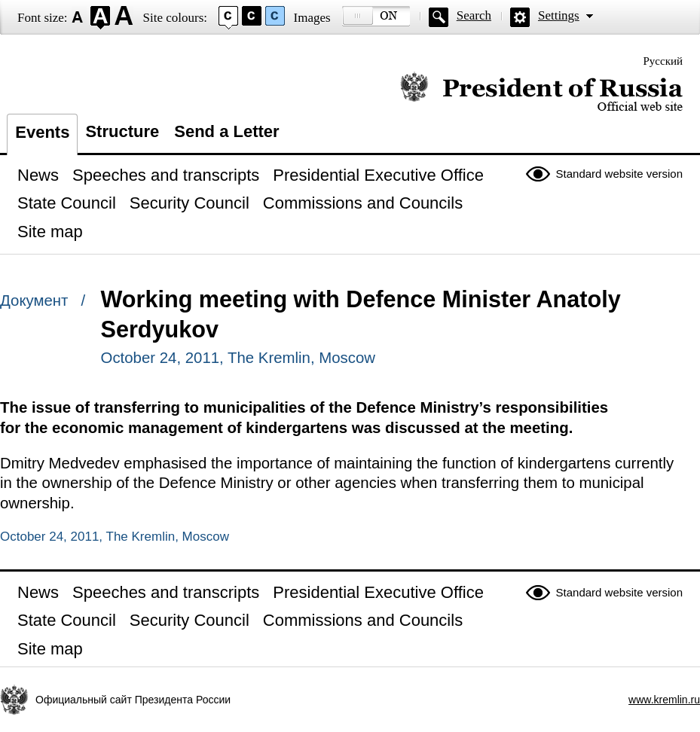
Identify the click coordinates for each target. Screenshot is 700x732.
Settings (559, 15)
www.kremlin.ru (664, 700)
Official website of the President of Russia (541, 92)
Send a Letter (226, 131)
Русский (663, 61)
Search (474, 15)
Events (42, 132)
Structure (122, 131)
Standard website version (619, 174)
